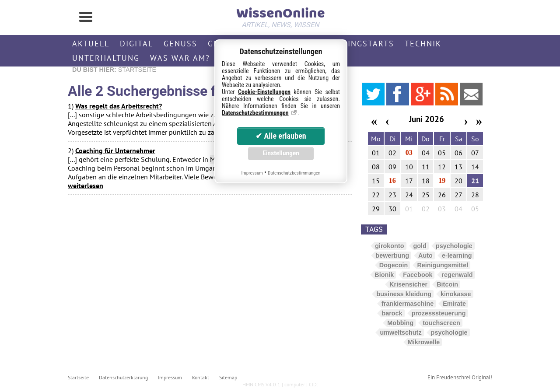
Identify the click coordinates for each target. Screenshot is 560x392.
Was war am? (180, 58)
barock (392, 313)
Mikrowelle (424, 342)
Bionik (384, 275)
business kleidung (404, 294)
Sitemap (228, 377)
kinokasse (456, 294)
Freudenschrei (453, 377)
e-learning (457, 255)
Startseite (78, 377)
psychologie (454, 246)
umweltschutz (401, 332)
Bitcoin (447, 284)
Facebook (418, 275)
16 (392, 180)
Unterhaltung (106, 58)
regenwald (457, 275)
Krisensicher (408, 284)
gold (420, 246)
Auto (425, 255)
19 (442, 180)
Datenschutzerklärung (123, 377)
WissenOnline (280, 16)
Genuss (180, 44)
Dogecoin (394, 265)
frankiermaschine (408, 304)
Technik (423, 44)
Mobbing (400, 323)
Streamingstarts (354, 44)
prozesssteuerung (439, 313)
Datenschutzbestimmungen (255, 113)
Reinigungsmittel (443, 265)
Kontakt (201, 377)
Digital (136, 44)
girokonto (389, 246)
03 (409, 152)
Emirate (454, 304)
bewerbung (392, 255)
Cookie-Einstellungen (264, 92)
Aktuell (91, 44)
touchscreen (441, 323)
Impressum (170, 377)
